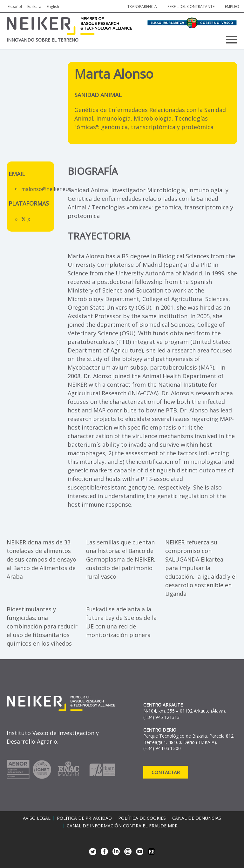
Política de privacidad (84, 818)
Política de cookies (142, 818)
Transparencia (142, 7)
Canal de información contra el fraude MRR (122, 826)
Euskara (34, 7)
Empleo (232, 7)
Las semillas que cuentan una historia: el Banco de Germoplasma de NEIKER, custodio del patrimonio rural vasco (121, 559)
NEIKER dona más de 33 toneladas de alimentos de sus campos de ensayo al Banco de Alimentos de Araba (41, 559)
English (53, 7)
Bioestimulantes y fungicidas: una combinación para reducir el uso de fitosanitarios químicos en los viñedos (42, 626)
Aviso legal (37, 818)
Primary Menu (232, 40)
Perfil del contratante (191, 7)
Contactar (166, 772)
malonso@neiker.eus (46, 189)
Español (15, 7)
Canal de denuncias (197, 818)
